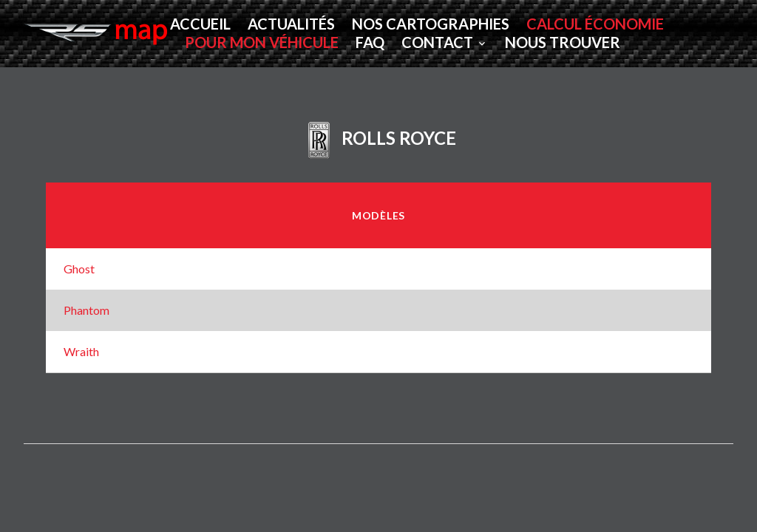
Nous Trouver (563, 42)
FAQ (370, 42)
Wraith (81, 351)
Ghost (79, 269)
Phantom (86, 310)
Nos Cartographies (431, 24)
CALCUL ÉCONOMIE (595, 24)
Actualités (291, 24)
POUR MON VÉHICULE (262, 42)
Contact (437, 42)
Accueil (200, 24)
